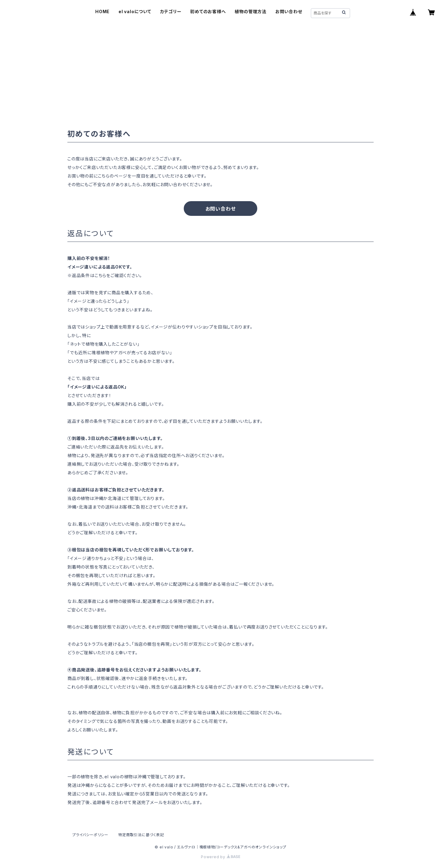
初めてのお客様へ (208, 11)
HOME (102, 11)
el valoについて (135, 11)
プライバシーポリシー (90, 835)
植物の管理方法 (251, 11)
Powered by (221, 857)
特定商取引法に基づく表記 (141, 835)
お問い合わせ (289, 11)
